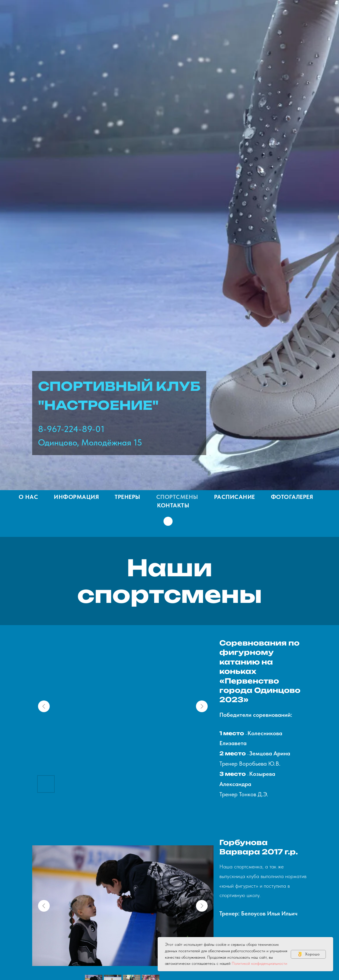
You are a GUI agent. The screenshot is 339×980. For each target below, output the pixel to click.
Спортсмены (177, 497)
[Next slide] (202, 706)
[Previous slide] (44, 706)
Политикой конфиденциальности (259, 963)
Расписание (235, 497)
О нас (29, 497)
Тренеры (128, 497)
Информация (76, 497)
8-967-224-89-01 (71, 429)
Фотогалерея (292, 497)
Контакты (173, 505)
